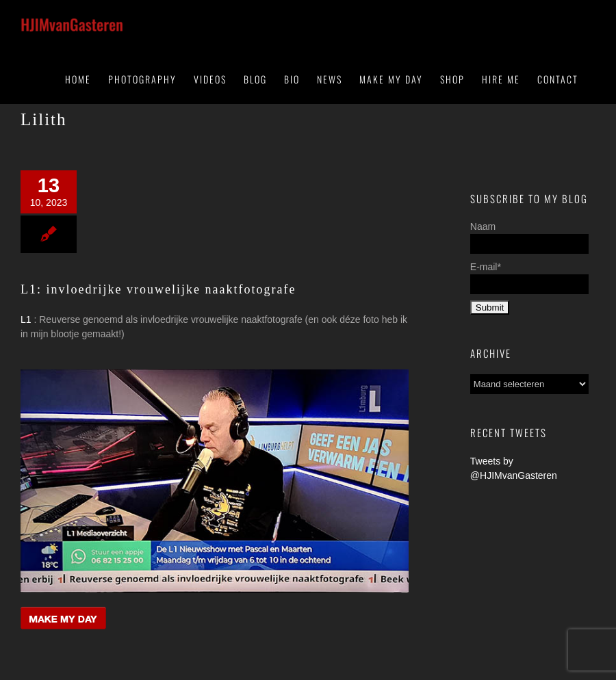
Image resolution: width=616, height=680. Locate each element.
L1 (26, 319)
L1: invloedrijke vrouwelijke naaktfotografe (158, 289)
